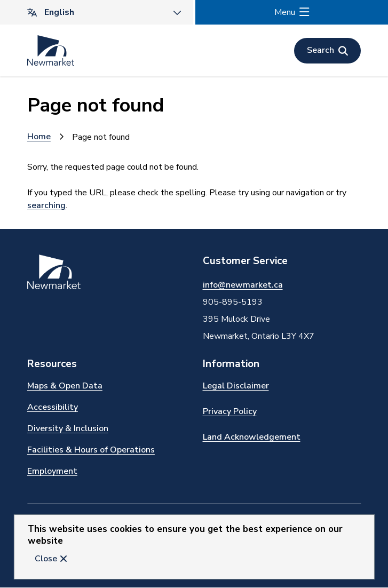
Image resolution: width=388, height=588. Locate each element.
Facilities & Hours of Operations (91, 450)
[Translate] (97, 12)
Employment (52, 471)
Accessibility (53, 407)
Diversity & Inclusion (68, 428)
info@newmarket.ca (243, 285)
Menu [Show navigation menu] (285, 12)
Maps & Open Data (65, 386)
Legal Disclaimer (236, 386)
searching (46, 205)
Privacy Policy (230, 411)
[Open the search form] (327, 51)
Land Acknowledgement (252, 437)
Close (46, 559)
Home (39, 137)
